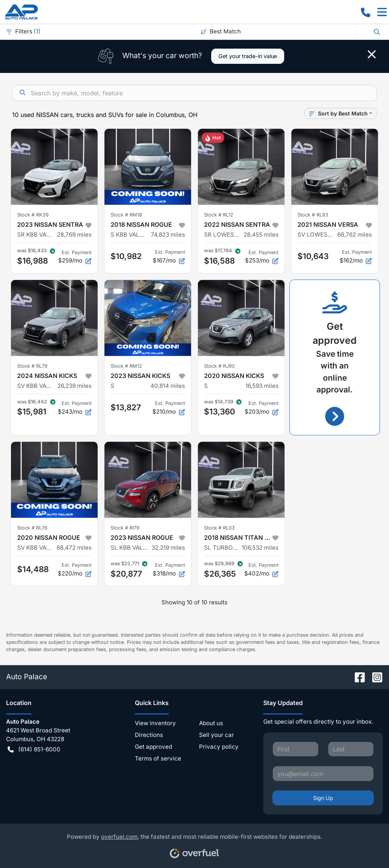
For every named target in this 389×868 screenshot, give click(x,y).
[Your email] (323, 773)
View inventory (155, 723)
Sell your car (217, 735)
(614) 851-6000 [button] (34, 750)
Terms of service (158, 758)
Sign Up (323, 798)
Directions (149, 735)
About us (211, 723)
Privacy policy (219, 747)
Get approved (153, 747)
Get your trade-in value (248, 56)
